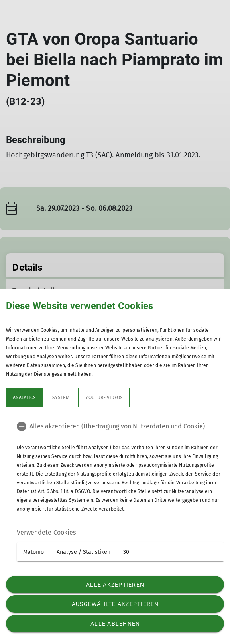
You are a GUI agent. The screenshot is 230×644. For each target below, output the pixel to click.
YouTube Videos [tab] (104, 398)
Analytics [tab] (24, 398)
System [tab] (61, 398)
